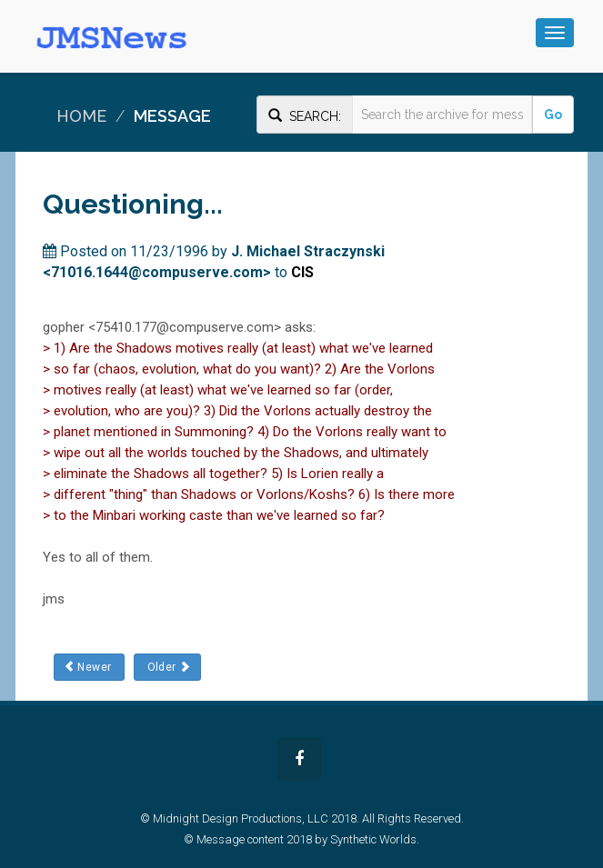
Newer (89, 667)
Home (81, 116)
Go (553, 115)
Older (167, 667)
